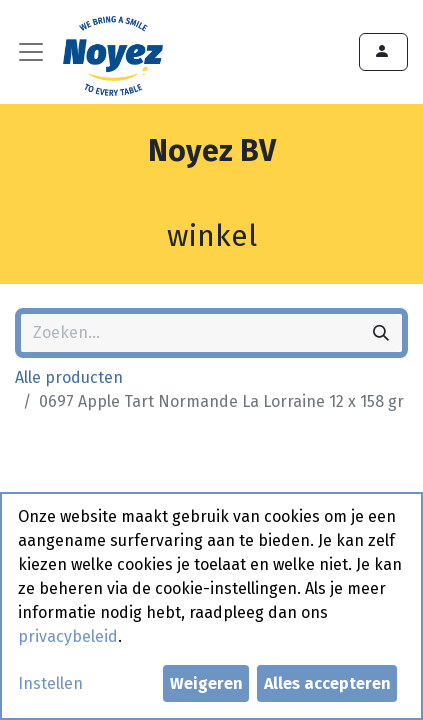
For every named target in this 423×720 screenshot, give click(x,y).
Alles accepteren (327, 683)
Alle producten (69, 377)
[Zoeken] (381, 333)
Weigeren (206, 683)
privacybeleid (68, 636)
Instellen (50, 683)
